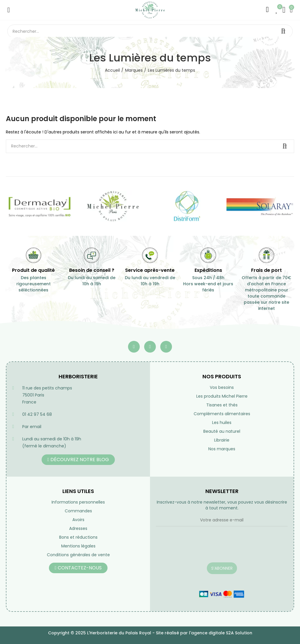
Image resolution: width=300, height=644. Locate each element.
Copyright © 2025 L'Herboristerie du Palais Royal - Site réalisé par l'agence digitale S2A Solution (150, 633)
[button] (78, 460)
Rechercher (283, 31)
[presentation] (200, 548)
